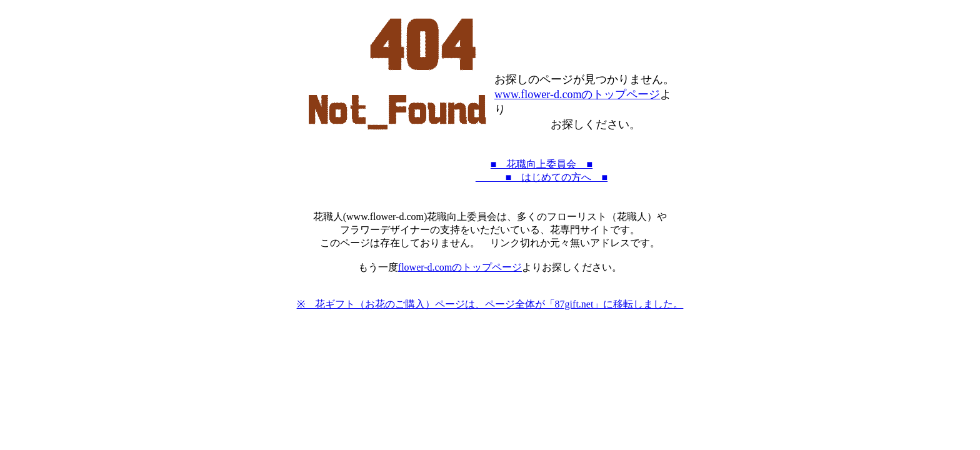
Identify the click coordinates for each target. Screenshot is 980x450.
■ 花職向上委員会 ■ (542, 164)
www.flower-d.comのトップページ (577, 94)
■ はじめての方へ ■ (542, 177)
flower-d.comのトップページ (460, 267)
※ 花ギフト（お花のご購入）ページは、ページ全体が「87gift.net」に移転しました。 (490, 304)
